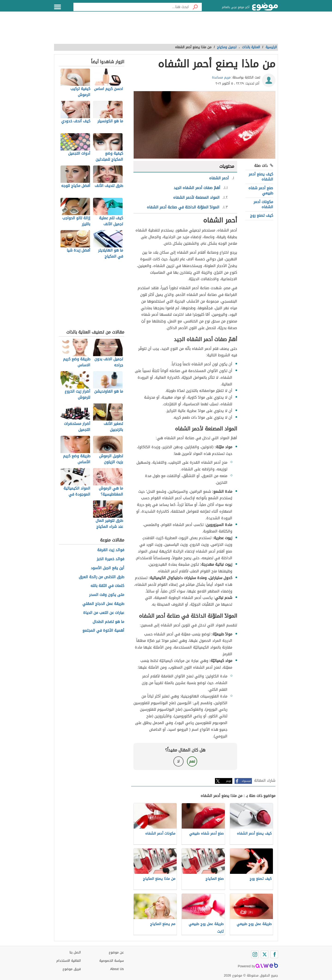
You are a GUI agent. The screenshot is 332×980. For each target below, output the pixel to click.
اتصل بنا (75, 952)
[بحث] (195, 7)
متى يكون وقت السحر (107, 595)
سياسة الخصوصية (112, 961)
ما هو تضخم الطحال (108, 622)
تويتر (229, 781)
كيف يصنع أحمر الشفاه (261, 177)
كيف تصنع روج (262, 215)
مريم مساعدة (221, 77)
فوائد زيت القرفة (111, 550)
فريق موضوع (72, 969)
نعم (192, 761)
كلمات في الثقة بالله (107, 586)
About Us (117, 969)
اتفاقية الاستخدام (69, 961)
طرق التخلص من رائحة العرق (101, 577)
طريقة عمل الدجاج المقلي (103, 604)
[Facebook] (274, 954)
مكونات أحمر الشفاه (263, 204)
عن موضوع (116, 952)
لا (178, 761)
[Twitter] (265, 954)
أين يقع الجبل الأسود (107, 568)
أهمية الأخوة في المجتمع (103, 631)
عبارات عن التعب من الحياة (104, 613)
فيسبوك (246, 781)
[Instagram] (255, 954)
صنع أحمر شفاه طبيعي (261, 191)
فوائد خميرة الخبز (110, 559)
